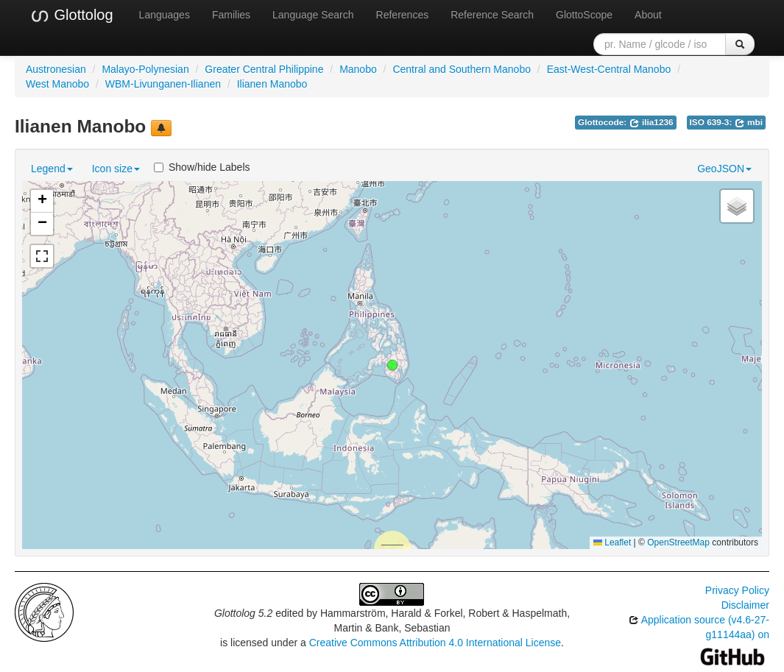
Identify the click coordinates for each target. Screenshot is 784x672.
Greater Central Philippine (264, 69)
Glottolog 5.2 (243, 613)
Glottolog (71, 15)
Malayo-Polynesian (145, 69)
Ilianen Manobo (272, 84)
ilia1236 (651, 122)
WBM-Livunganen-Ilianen (163, 84)
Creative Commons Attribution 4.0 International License (435, 643)
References (403, 15)
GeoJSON (724, 169)
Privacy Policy (737, 590)
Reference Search (492, 15)
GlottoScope (584, 15)
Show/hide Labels (202, 167)
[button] (392, 365)
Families (231, 15)
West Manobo (57, 84)
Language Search (313, 15)
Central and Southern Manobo (462, 69)
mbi (749, 122)
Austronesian (56, 69)
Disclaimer (745, 605)
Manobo (358, 69)
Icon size (116, 169)
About (648, 15)
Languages (165, 15)
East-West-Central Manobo (609, 69)
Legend (52, 169)
